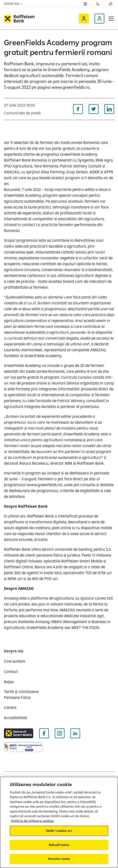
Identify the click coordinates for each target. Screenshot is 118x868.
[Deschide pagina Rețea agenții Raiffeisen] (85, 4)
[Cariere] (10, 707)
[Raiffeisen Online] (84, 19)
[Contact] (11, 671)
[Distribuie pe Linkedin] (109, 109)
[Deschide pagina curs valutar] (111, 4)
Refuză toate (59, 845)
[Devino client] (99, 19)
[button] (111, 19)
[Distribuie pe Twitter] (94, 109)
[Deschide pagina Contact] (98, 4)
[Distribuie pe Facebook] (78, 109)
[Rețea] (9, 682)
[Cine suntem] (15, 661)
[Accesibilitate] (16, 718)
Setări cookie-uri (59, 831)
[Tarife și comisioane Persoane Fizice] (30, 694)
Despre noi (13, 4)
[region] (59, 822)
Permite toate (59, 859)
